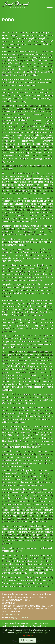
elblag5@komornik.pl (19, 617)
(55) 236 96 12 (12, 615)
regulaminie (27, 635)
